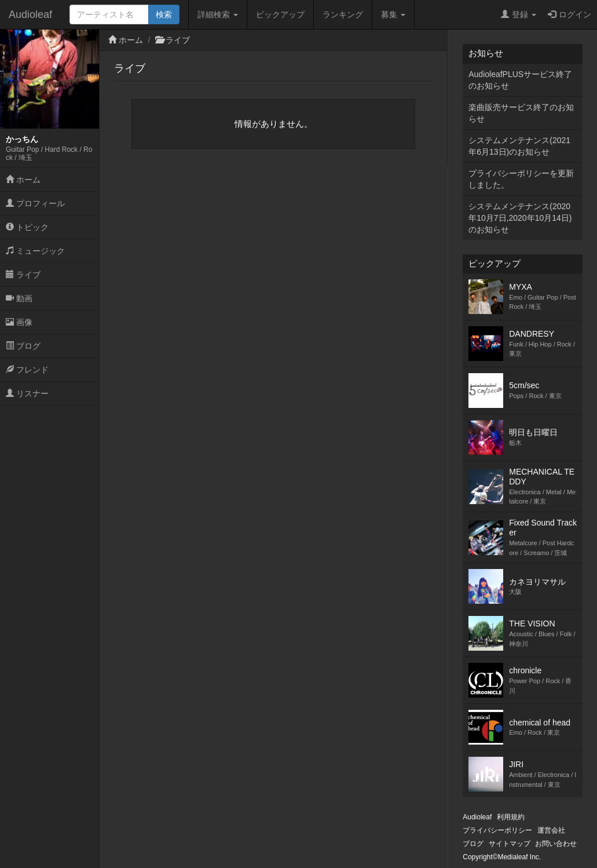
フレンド (27, 370)
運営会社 (551, 830)
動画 (19, 298)
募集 (393, 14)
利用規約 (511, 817)
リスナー (27, 393)
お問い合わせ (556, 844)
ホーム (23, 180)
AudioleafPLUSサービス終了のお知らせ (520, 80)
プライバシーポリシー (497, 830)
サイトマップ (510, 844)
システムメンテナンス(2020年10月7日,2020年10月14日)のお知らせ (520, 218)
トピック (27, 227)
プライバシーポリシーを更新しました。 (521, 179)
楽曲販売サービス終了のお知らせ (521, 113)
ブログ (23, 346)
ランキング (343, 14)
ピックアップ (280, 14)
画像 (19, 322)
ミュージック (35, 251)
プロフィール (35, 203)
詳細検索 (218, 14)
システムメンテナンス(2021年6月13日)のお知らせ (519, 146)
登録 (519, 14)
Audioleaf (30, 14)
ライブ (23, 275)
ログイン (569, 14)
